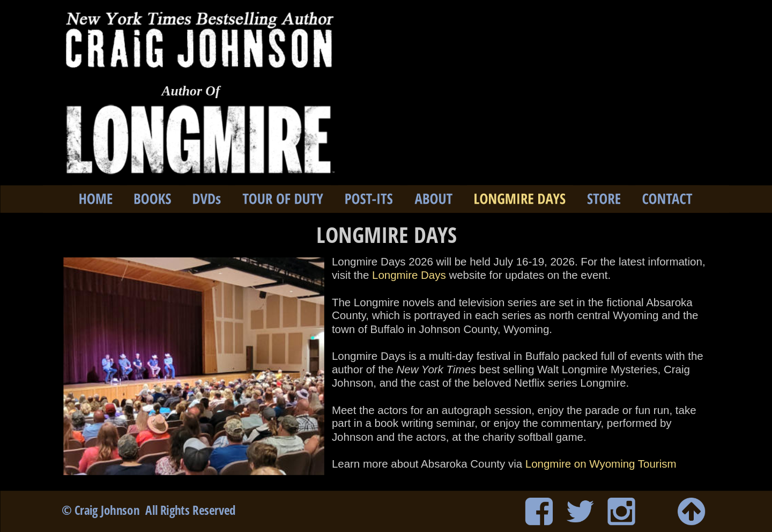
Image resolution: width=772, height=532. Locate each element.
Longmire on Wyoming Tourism (601, 464)
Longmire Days (409, 275)
